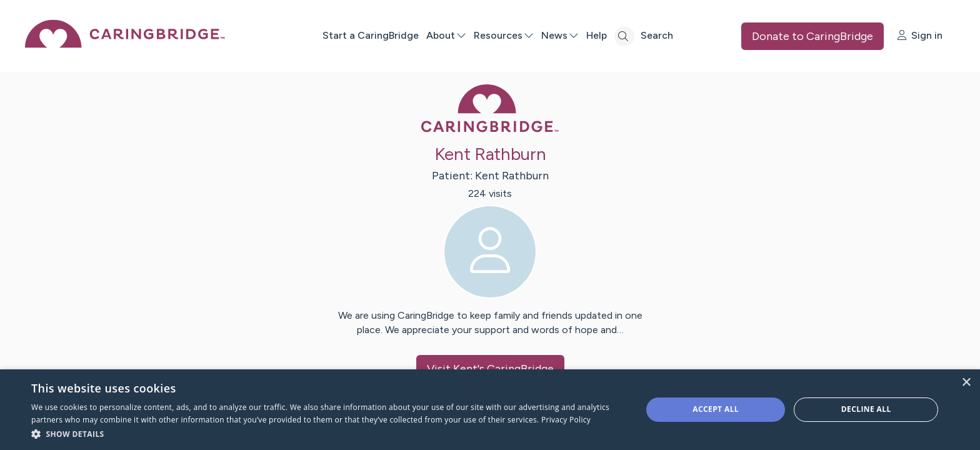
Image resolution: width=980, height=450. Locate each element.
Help (597, 35)
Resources (504, 35)
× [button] (966, 383)
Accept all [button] (716, 409)
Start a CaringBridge (371, 35)
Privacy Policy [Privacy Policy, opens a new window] (566, 420)
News (560, 35)
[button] (327, 433)
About (446, 35)
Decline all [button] (866, 409)
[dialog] (490, 410)
